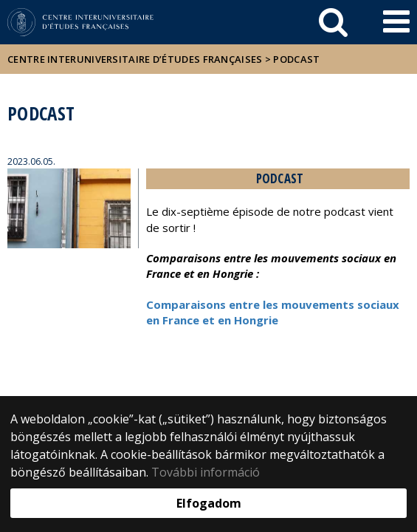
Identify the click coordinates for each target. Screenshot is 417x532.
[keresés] (333, 22)
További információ (206, 472)
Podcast (296, 59)
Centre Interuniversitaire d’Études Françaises (135, 59)
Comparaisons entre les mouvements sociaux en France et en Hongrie (273, 312)
